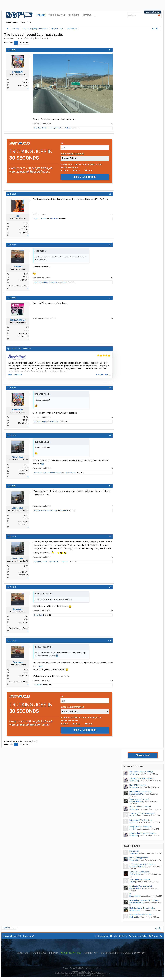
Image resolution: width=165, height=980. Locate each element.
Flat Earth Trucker (48, 128)
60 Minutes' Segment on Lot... (141, 886)
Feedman (45, 282)
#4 (110, 298)
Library (54, 953)
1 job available (103, 375)
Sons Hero (38, 510)
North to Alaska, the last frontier (142, 908)
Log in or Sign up (153, 12)
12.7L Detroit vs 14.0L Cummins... (143, 864)
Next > (26, 43)
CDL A (64, 171)
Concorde (18, 267)
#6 (110, 435)
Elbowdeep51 (135, 896)
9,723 (26, 465)
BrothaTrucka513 (136, 794)
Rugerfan (37, 128)
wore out (37, 473)
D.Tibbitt (58, 128)
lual (18, 216)
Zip (62, 143)
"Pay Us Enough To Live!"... (140, 799)
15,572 (26, 79)
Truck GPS (74, 15)
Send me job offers (85, 177)
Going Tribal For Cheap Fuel (140, 827)
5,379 (26, 223)
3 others (68, 128)
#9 (110, 587)
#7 (110, 486)
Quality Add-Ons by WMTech (83, 973)
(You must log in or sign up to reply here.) (21, 741)
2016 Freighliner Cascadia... (140, 879)
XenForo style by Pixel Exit (82, 971)
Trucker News (38, 953)
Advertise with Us (71, 953)
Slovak (132, 882)
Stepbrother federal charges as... (143, 778)
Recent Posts (26, 22)
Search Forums (12, 22)
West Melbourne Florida (19, 286)
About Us (23, 953)
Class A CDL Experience (72, 154)
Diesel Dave (54, 219)
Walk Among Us (18, 320)
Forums (41, 15)
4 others (64, 510)
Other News (21, 38)
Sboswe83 (134, 860)
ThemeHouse (98, 975)
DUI (131, 894)
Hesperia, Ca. (23, 474)
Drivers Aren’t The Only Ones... (141, 820)
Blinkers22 (134, 917)
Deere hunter (135, 910)
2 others (64, 282)
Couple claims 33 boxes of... (141, 807)
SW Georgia (24, 232)
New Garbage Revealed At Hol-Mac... (144, 900)
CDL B (76, 171)
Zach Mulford (135, 874)
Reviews (87, 15)
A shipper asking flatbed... (140, 872)
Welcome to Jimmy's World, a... (142, 772)
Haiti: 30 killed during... (138, 785)
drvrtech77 (39, 38)
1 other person (70, 473)
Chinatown (134, 774)
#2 (110, 194)
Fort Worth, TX (23, 336)
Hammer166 (54, 561)
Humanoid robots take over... (141, 792)
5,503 (26, 274)
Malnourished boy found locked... (143, 833)
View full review (15, 375)
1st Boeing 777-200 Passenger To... (143, 814)
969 (27, 327)
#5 (110, 388)
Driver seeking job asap (139, 858)
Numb (43, 219)
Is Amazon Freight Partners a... (142, 915)
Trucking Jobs (57, 15)
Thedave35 (134, 853)
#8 (110, 536)
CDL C (89, 171)
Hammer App (91, 953)
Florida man (134, 851)
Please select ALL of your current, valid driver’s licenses (81, 166)
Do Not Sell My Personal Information (123, 953)
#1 (110, 50)
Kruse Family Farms (137, 866)
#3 (110, 245)
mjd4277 (37, 219)
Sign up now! (143, 755)
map (41, 666)
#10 (110, 640)
